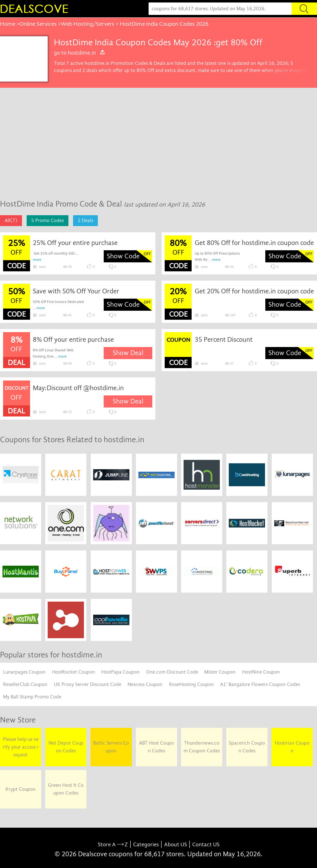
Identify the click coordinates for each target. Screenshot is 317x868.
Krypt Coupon (21, 789)
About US (176, 845)
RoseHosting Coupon (191, 684)
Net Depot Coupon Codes (66, 747)
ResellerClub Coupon (25, 684)
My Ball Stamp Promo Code (32, 697)
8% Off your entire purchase (73, 340)
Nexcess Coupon (145, 684)
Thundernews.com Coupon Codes (202, 747)
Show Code (123, 256)
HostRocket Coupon (74, 672)
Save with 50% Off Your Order (76, 291)
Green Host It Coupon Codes (66, 789)
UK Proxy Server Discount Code (88, 684)
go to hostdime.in (80, 53)
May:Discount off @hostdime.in (78, 388)
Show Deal (128, 353)
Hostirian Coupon (292, 747)
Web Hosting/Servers (88, 24)
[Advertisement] (158, 147)
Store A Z (113, 845)
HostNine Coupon (261, 672)
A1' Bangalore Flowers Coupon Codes (260, 684)
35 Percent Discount (224, 340)
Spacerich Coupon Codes (247, 747)
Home (8, 24)
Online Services (38, 24)
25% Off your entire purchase (75, 243)
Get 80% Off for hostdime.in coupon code (254, 243)
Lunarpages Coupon (24, 672)
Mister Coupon (220, 672)
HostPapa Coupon (120, 672)
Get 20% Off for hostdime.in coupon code (254, 291)
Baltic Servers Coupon (111, 747)
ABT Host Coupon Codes (156, 747)
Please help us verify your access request (21, 747)
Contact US (206, 845)
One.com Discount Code (172, 672)
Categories (146, 845)
